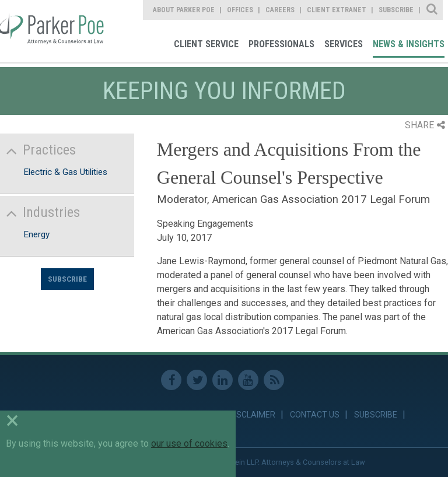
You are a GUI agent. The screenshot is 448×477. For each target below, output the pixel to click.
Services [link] (344, 44)
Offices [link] (240, 10)
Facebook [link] (171, 380)
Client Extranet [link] (337, 10)
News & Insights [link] (409, 44)
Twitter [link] (197, 380)
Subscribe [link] (396, 10)
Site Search (433, 10)
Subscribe (67, 279)
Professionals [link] (281, 44)
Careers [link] (280, 10)
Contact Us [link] (315, 415)
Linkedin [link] (223, 380)
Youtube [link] (248, 380)
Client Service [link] (206, 44)
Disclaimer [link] (252, 415)
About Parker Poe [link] (184, 10)
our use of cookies (189, 443)
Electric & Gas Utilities (65, 172)
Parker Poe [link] (54, 31)
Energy (36, 234)
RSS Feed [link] (274, 380)
